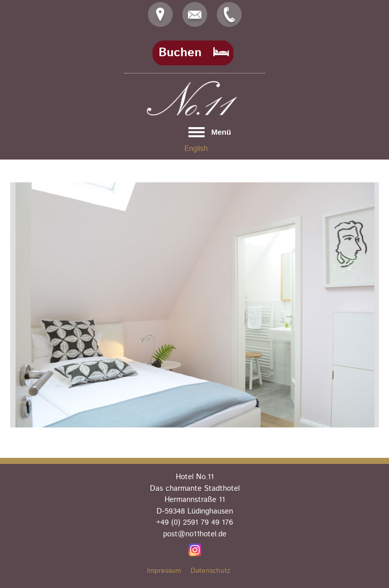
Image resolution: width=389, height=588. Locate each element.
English (196, 149)
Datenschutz (210, 571)
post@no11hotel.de (195, 534)
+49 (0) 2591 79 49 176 (194, 522)
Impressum (164, 571)
